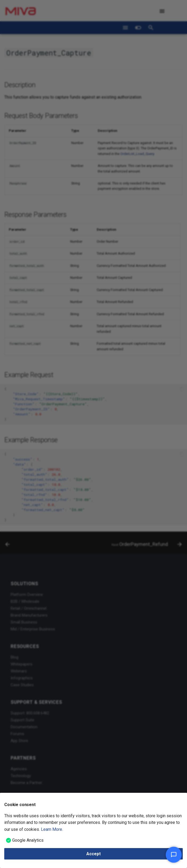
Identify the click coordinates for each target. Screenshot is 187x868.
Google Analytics (28, 840)
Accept (93, 854)
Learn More (52, 829)
